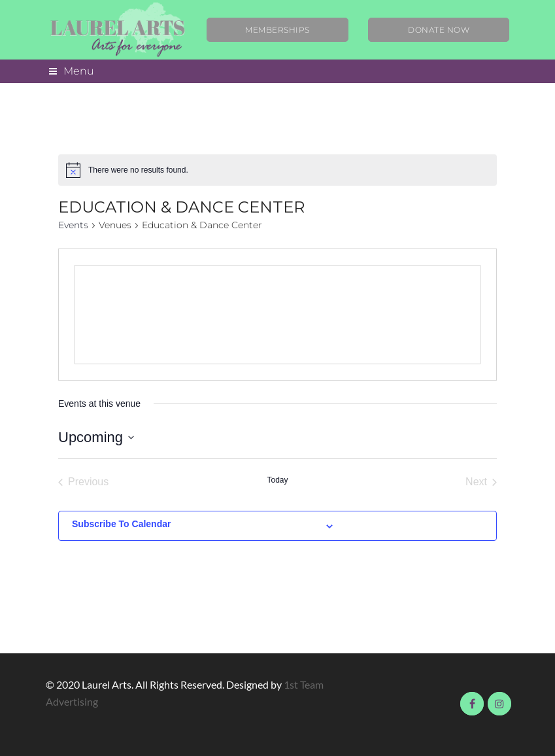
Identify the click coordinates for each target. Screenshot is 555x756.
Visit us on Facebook (472, 704)
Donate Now (439, 30)
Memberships (277, 30)
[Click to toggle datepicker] (96, 437)
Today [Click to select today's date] (277, 480)
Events (73, 225)
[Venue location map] (277, 315)
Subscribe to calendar (121, 524)
